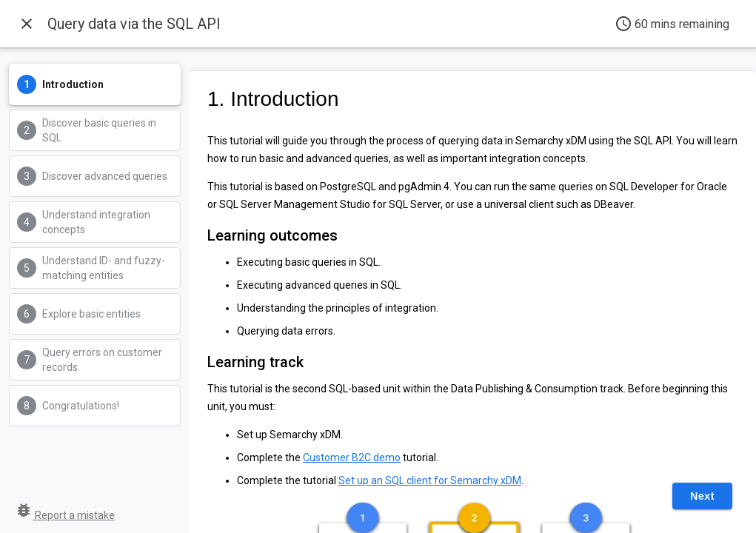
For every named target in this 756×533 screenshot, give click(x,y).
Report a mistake (65, 515)
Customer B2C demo (352, 457)
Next (702, 496)
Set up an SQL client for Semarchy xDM (430, 480)
